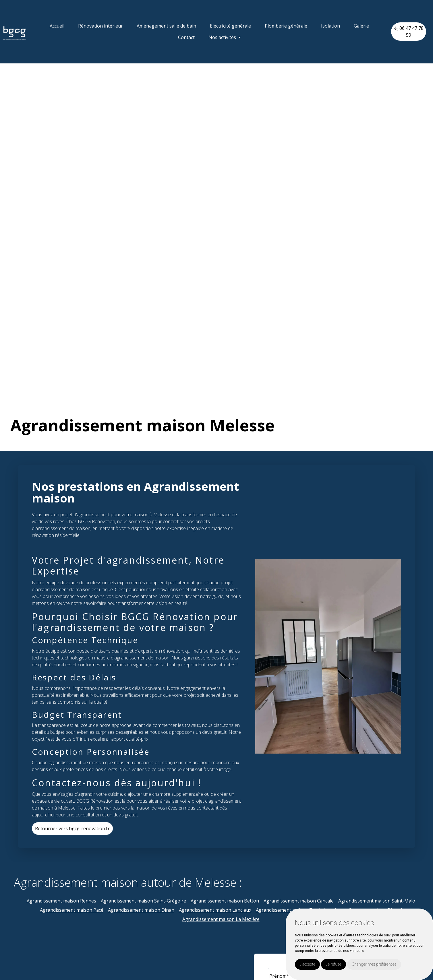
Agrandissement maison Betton (225, 901)
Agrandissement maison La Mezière (221, 919)
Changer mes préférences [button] (374, 964)
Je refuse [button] (334, 964)
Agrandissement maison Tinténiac (293, 910)
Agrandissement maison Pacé (72, 910)
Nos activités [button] (223, 37)
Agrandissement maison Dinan (141, 910)
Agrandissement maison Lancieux (215, 910)
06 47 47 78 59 (409, 32)
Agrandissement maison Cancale (299, 901)
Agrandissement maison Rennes (61, 901)
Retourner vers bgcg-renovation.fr (72, 828)
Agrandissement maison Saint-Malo (377, 901)
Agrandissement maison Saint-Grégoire (143, 901)
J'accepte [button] (307, 964)
